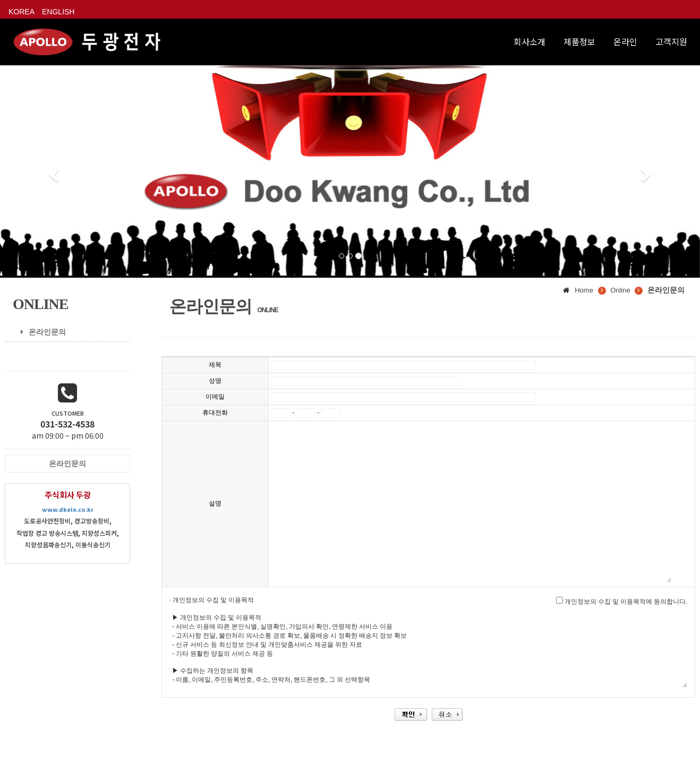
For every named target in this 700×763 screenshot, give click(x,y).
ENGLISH (58, 12)
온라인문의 (39, 332)
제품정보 (579, 41)
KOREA (22, 12)
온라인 (625, 41)
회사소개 (530, 41)
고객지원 (671, 41)
